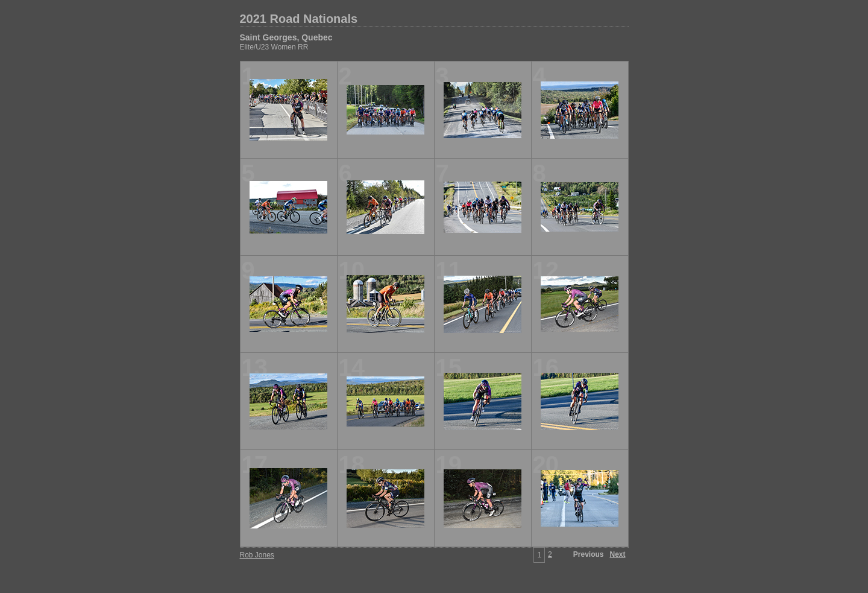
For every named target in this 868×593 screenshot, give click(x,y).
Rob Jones (257, 555)
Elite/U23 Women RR (274, 47)
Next (617, 554)
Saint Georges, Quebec (286, 37)
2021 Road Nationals (299, 19)
